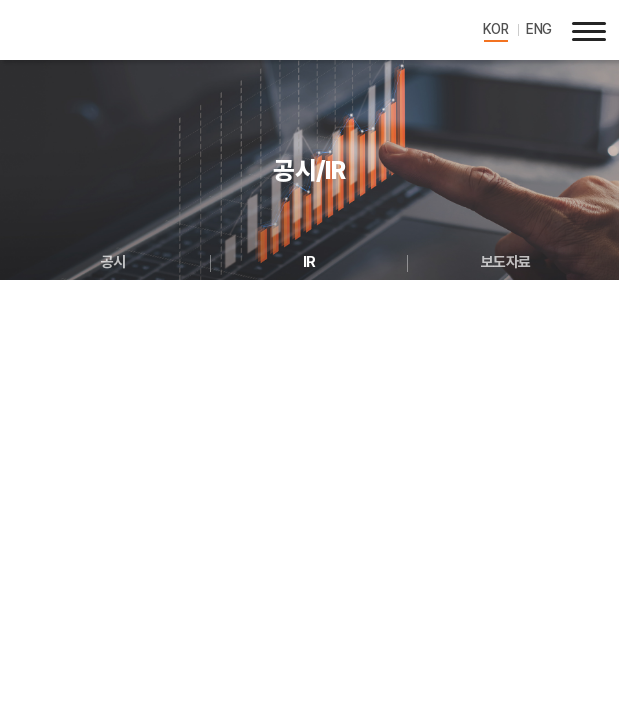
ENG (539, 29)
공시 (113, 262)
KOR (496, 29)
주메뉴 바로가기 (0, 0)
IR (309, 262)
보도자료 (506, 262)
